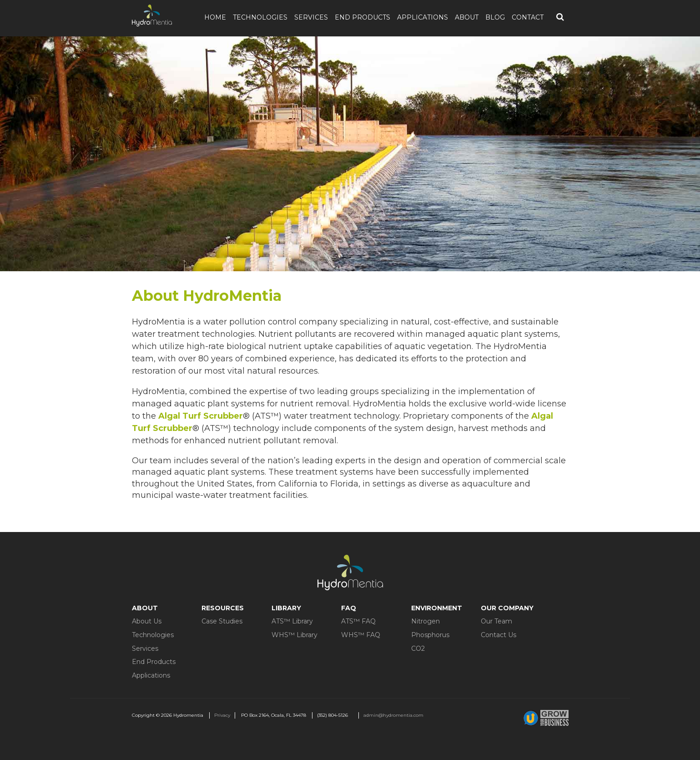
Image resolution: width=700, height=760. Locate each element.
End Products (363, 17)
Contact (528, 17)
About (467, 17)
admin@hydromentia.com (393, 715)
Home (215, 17)
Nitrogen (426, 621)
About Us (147, 621)
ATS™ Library (292, 621)
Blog (495, 17)
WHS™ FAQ (361, 635)
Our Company (507, 608)
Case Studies (222, 621)
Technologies (260, 17)
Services (311, 17)
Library (286, 608)
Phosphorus (430, 635)
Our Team (496, 621)
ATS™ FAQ (358, 621)
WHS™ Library (295, 635)
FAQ (349, 608)
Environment (437, 608)
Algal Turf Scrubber (201, 416)
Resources (223, 608)
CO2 (418, 649)
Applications (423, 17)
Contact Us (499, 635)
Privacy (222, 715)
